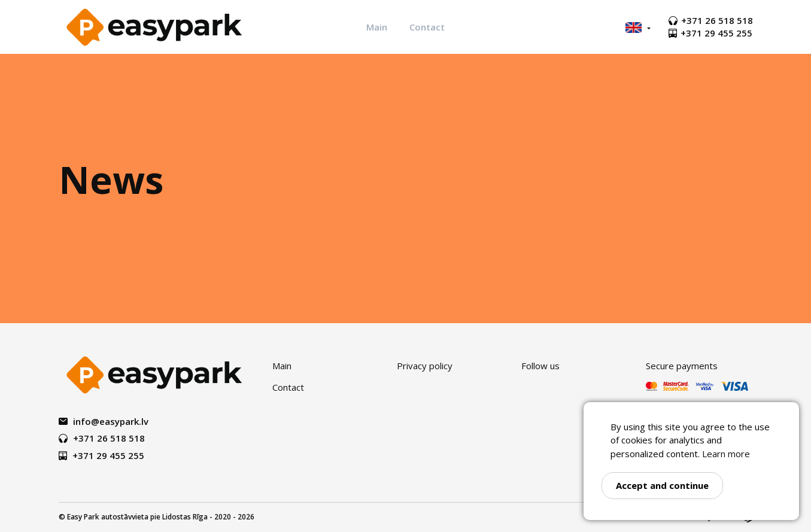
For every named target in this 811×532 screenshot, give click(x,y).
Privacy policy (425, 366)
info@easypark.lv (104, 421)
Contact (427, 27)
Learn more (726, 454)
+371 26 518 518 (711, 20)
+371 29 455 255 (710, 33)
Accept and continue (662, 485)
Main (377, 27)
